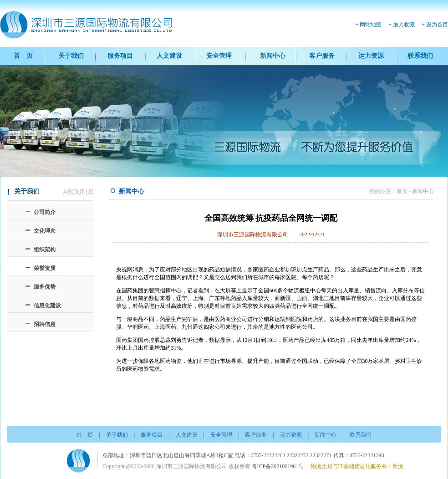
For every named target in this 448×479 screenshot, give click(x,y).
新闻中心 (273, 56)
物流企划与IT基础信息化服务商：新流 (357, 466)
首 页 (23, 56)
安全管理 (219, 56)
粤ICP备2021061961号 (278, 466)
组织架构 (45, 250)
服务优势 (45, 287)
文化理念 (45, 231)
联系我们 (420, 56)
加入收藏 (404, 25)
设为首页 (437, 25)
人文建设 (169, 56)
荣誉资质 (45, 268)
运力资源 (371, 56)
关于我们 (71, 56)
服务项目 (120, 56)
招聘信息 (45, 324)
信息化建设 (47, 306)
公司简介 (45, 212)
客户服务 (322, 56)
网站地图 (371, 25)
